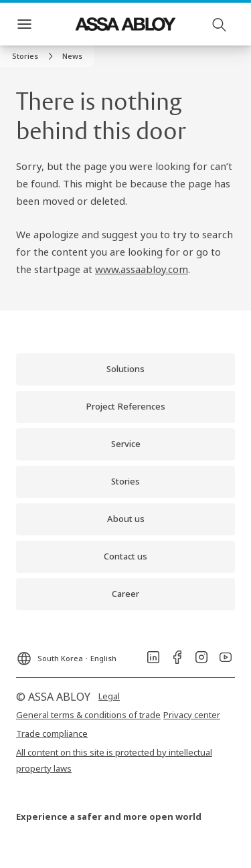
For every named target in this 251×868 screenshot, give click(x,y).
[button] (72, 56)
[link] (34, 56)
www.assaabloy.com (142, 269)
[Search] (220, 24)
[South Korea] (66, 655)
